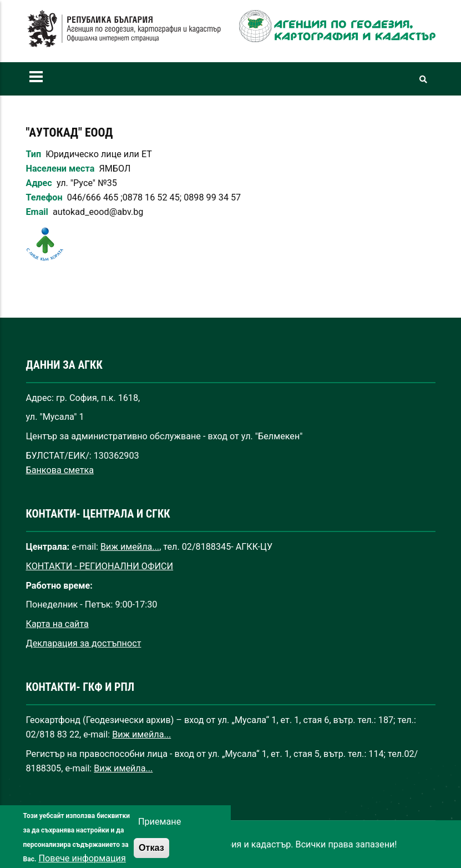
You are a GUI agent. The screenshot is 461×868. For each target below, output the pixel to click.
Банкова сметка (60, 470)
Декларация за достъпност (84, 643)
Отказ (151, 855)
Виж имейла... (130, 547)
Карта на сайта (57, 624)
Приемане (159, 829)
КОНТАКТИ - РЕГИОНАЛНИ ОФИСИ (100, 566)
